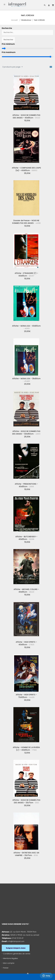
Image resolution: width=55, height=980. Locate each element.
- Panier (5, 968)
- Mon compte (8, 963)
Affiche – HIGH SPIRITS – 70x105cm (26, 696)
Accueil (14, 20)
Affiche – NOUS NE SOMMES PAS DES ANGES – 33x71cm (26, 801)
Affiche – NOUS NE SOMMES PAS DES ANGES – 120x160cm (26, 433)
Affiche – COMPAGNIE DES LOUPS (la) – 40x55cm (26, 169)
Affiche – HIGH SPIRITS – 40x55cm (26, 643)
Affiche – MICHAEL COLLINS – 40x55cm (26, 591)
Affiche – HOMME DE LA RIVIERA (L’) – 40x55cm (26, 749)
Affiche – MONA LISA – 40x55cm (26, 327)
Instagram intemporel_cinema (16, 948)
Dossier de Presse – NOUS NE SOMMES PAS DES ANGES (26, 222)
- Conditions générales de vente (16, 954)
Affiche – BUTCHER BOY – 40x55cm (26, 538)
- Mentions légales (10, 958)
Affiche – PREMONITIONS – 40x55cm (26, 485)
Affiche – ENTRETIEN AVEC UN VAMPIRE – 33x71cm (26, 854)
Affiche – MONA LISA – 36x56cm (26, 380)
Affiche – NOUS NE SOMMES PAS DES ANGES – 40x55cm (26, 116)
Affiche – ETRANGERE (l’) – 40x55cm (26, 274)
